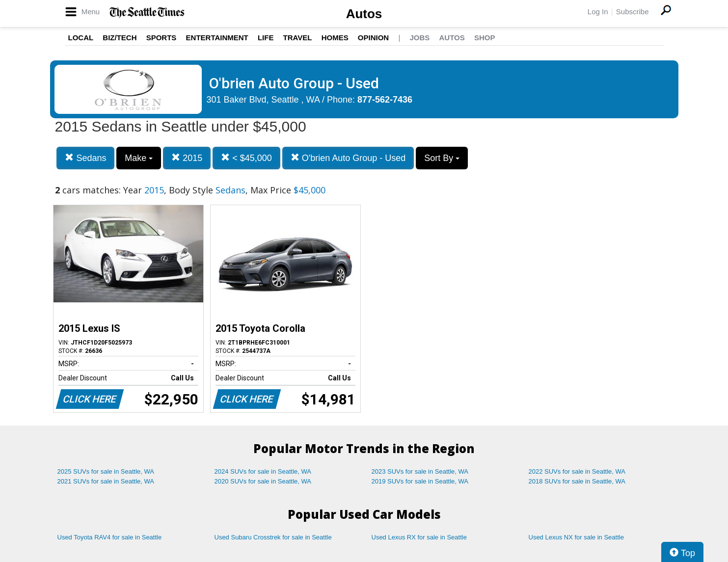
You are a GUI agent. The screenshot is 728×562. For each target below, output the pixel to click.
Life (266, 38)
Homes (335, 38)
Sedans (85, 158)
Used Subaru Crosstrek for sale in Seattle (273, 537)
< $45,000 (246, 158)
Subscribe (633, 12)
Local (81, 38)
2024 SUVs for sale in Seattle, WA (263, 471)
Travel (298, 38)
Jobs (419, 38)
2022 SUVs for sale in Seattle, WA (577, 471)
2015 (187, 158)
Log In (598, 12)
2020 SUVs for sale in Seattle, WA (263, 481)
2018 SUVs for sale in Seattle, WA (577, 481)
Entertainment (217, 38)
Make (139, 158)
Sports (162, 38)
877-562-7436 (385, 100)
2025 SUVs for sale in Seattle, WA (106, 471)
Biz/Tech (120, 38)
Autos (364, 14)
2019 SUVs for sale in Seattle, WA (420, 481)
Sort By (442, 158)
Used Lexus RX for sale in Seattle (419, 537)
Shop (485, 38)
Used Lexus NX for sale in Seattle (576, 537)
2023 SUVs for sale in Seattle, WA (420, 471)
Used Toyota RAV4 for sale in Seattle (110, 537)
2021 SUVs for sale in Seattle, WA (106, 481)
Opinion (373, 38)
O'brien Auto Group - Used (348, 158)
